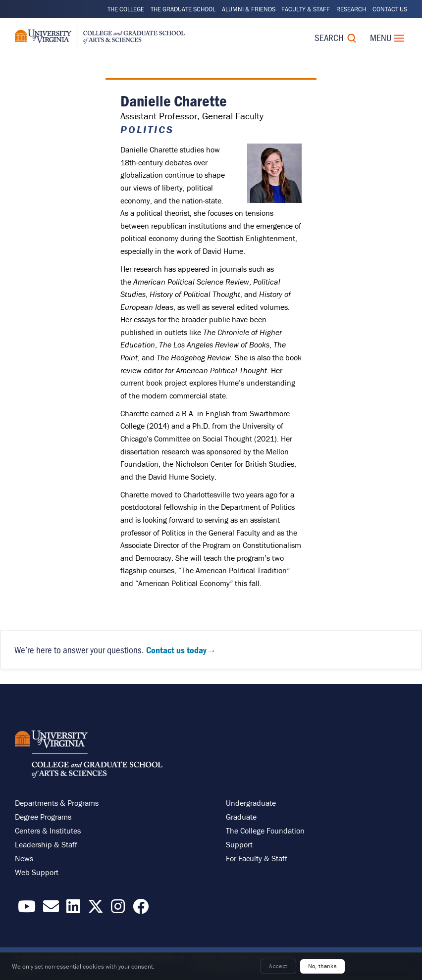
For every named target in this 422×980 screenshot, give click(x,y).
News (24, 858)
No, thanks (323, 966)
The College (126, 9)
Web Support (37, 872)
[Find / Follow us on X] (96, 909)
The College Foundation (265, 831)
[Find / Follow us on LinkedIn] (73, 909)
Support (239, 844)
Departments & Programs (57, 803)
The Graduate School (183, 9)
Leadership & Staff (46, 844)
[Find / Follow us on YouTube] (27, 909)
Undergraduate (251, 803)
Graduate (241, 817)
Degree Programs (43, 817)
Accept (278, 966)
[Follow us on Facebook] (141, 909)
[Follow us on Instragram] (118, 909)
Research (351, 9)
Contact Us (390, 9)
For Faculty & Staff (257, 858)
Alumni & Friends (249, 9)
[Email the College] (51, 909)
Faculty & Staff (306, 9)
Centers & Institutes (48, 831)
